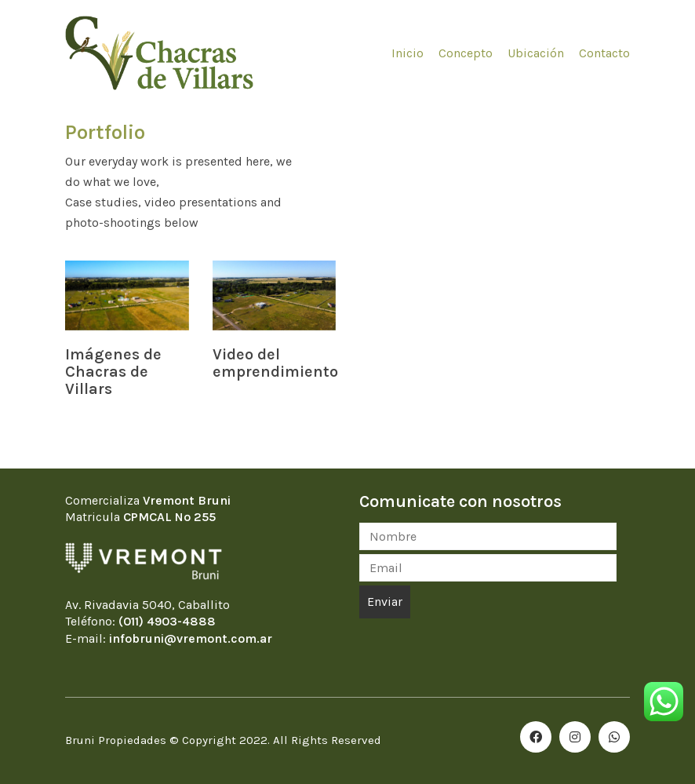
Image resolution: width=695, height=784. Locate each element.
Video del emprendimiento (275, 363)
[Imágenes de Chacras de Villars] (127, 295)
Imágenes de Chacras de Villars (113, 372)
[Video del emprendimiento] (275, 295)
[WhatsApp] (614, 737)
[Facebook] (536, 737)
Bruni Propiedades (116, 740)
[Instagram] (575, 737)
